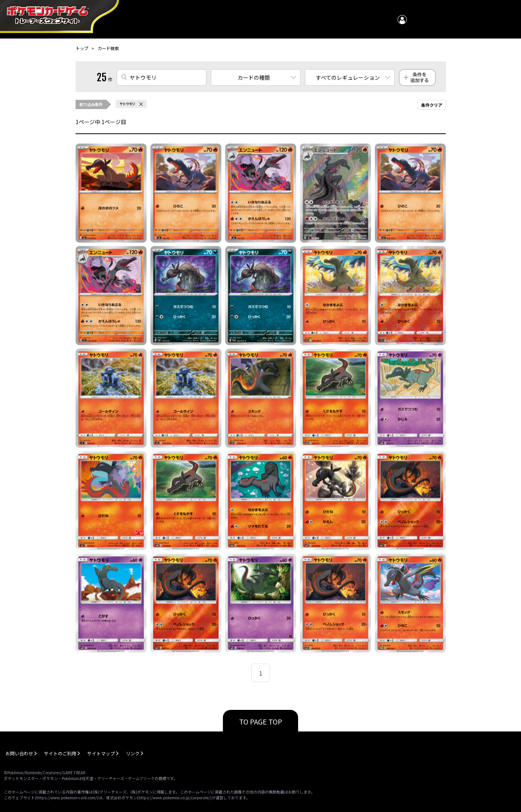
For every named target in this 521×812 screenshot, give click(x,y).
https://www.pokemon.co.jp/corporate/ (174, 798)
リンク (133, 753)
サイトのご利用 (60, 753)
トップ (82, 48)
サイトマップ (101, 753)
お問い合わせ (19, 753)
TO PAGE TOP (261, 721)
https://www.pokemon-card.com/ (67, 798)
